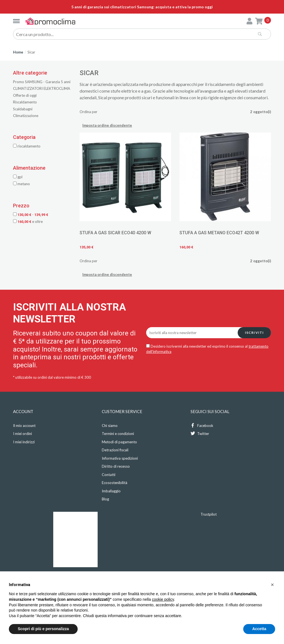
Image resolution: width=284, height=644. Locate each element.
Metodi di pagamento (119, 442)
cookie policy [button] (163, 599)
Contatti (109, 475)
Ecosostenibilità (115, 483)
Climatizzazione (26, 116)
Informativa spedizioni (120, 458)
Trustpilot (209, 514)
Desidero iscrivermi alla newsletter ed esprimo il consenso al (207, 349)
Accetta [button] (259, 629)
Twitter (200, 433)
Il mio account (24, 426)
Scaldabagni (23, 109)
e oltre (28, 222)
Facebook (202, 425)
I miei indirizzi (24, 442)
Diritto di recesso (116, 466)
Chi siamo (110, 426)
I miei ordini (22, 434)
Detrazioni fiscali (115, 450)
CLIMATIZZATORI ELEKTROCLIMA (42, 88)
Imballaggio (111, 491)
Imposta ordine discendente (107, 125)
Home (18, 52)
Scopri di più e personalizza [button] (43, 629)
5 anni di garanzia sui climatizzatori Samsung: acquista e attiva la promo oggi (142, 7)
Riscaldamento (25, 102)
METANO (21, 184)
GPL (18, 177)
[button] (272, 585)
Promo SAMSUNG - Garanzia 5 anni (42, 82)
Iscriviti (254, 333)
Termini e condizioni (118, 434)
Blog (105, 499)
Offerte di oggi (25, 95)
